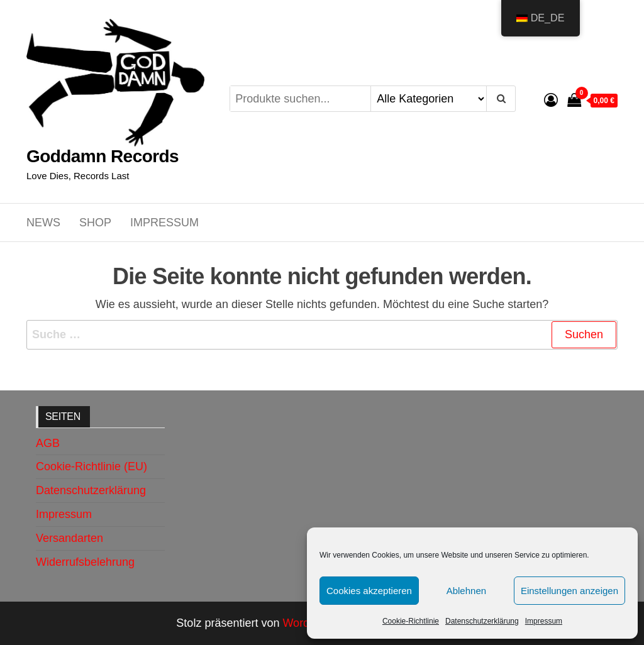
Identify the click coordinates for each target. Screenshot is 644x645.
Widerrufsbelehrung (85, 562)
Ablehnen (466, 591)
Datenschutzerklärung (482, 621)
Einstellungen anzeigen (569, 591)
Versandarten (69, 538)
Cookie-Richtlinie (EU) (92, 466)
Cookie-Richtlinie (411, 621)
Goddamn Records (103, 156)
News (43, 223)
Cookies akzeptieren (369, 591)
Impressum (544, 621)
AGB (48, 443)
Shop (95, 223)
